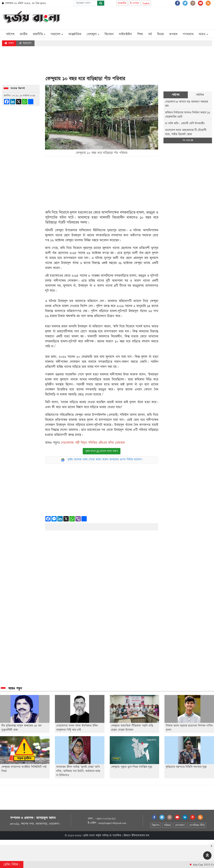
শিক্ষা (140, 34)
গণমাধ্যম (188, 34)
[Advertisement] (151, 18)
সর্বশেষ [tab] (176, 95)
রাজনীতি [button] (39, 34)
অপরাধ (173, 34)
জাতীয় (24, 34)
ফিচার (160, 34)
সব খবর (188, 140)
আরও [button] (203, 34)
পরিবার (167, 825)
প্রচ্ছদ (9, 43)
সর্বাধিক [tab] (200, 95)
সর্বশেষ (10, 34)
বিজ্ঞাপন (156, 825)
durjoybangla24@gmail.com (112, 823)
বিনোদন (109, 34)
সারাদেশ (25, 43)
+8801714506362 (105, 819)
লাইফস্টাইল (125, 34)
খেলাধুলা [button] (93, 34)
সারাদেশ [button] (57, 34)
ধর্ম (150, 34)
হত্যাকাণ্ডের (85, 212)
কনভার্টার (122, 3)
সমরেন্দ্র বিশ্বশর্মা (18, 88)
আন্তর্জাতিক (75, 34)
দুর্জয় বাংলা (89, 835)
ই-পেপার (134, 3)
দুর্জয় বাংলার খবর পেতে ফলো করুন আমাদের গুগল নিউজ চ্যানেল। (105, 459)
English (146, 3)
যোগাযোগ (180, 825)
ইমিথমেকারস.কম (140, 835)
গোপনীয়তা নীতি (197, 825)
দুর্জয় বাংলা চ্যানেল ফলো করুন (102, 451)
